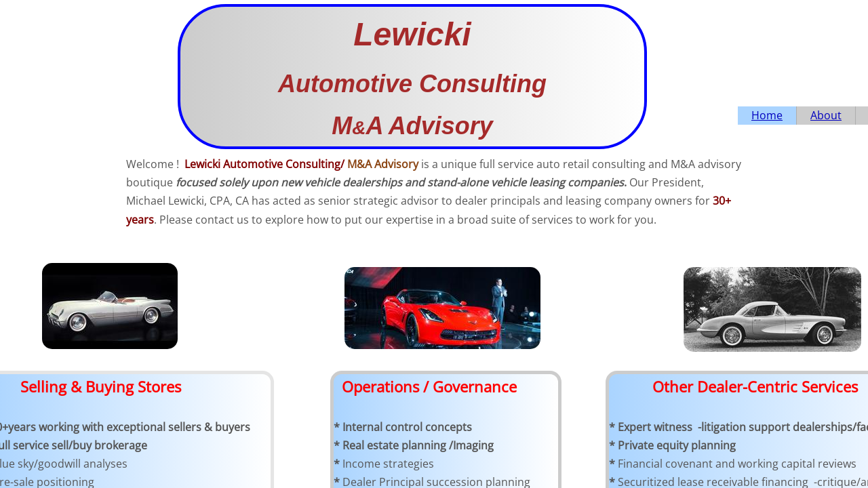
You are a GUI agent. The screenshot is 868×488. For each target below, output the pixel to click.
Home (767, 115)
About (826, 115)
